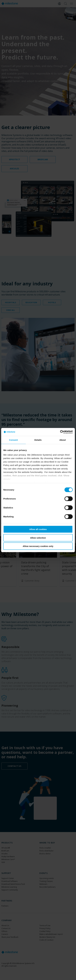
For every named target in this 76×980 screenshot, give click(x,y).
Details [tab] (38, 440)
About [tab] (63, 440)
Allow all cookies (38, 529)
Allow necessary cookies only (38, 546)
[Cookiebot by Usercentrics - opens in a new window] (60, 432)
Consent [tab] (13, 440)
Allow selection (38, 538)
